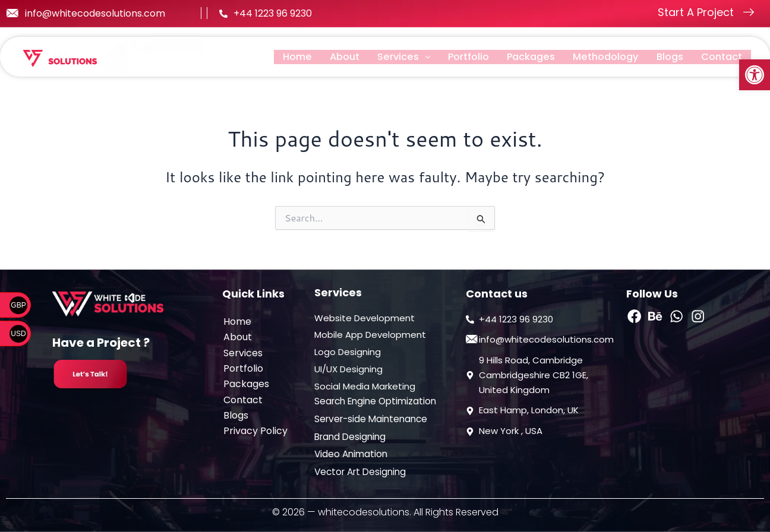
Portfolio (456, 57)
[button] (755, 75)
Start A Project (696, 12)
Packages (522, 57)
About (329, 57)
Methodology (600, 57)
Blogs (667, 57)
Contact (720, 57)
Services (389, 57)
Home (279, 57)
